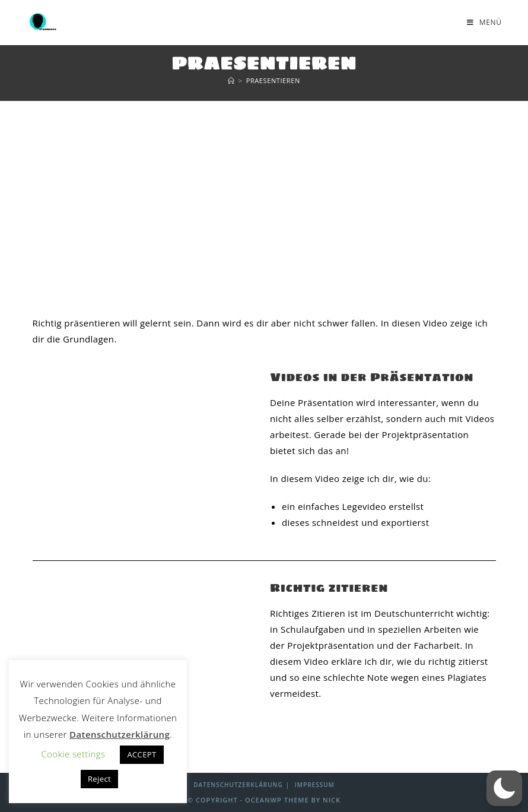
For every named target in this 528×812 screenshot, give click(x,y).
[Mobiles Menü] (484, 22)
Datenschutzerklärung (238, 785)
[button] (504, 788)
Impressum (315, 785)
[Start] (231, 80)
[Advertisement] (264, 191)
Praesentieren (273, 80)
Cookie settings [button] (73, 754)
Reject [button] (99, 779)
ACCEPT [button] (141, 754)
